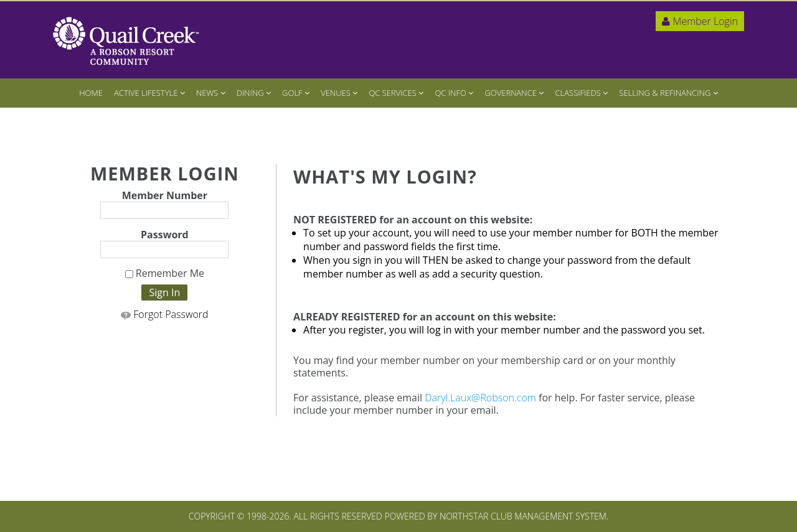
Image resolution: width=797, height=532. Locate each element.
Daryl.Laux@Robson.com (480, 398)
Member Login (700, 21)
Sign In (164, 292)
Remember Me (165, 274)
